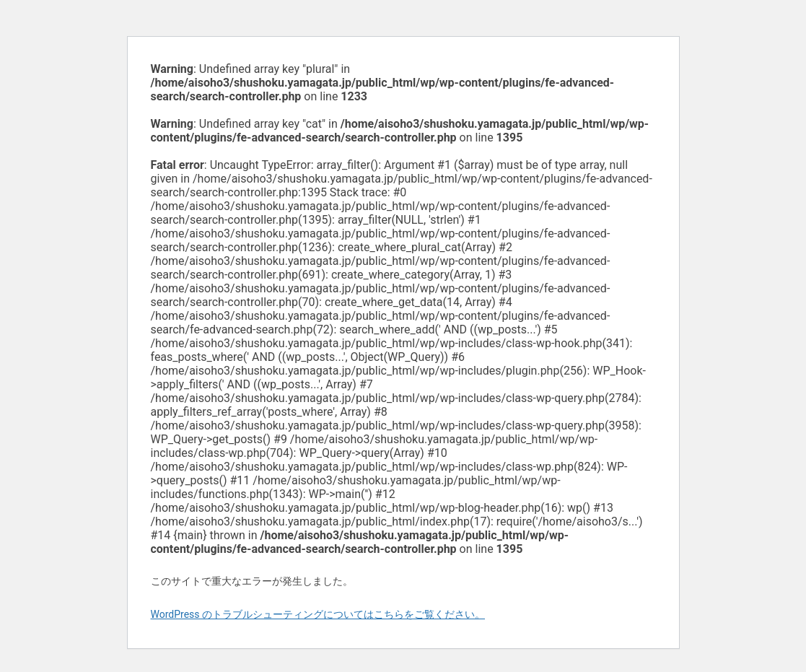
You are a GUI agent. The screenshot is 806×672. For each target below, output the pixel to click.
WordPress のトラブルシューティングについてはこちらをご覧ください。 (318, 614)
